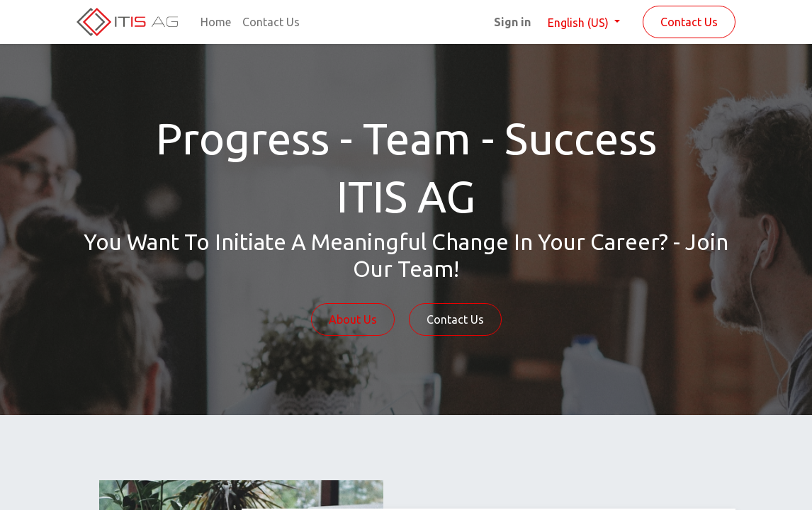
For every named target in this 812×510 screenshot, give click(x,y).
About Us (353, 319)
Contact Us (689, 22)
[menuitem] (216, 22)
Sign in (512, 22)
